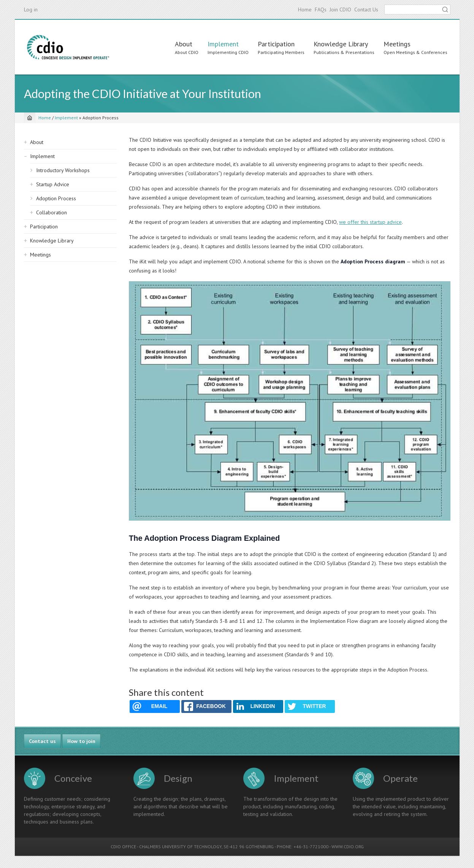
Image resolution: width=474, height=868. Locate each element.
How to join (81, 741)
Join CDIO (340, 10)
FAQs (321, 10)
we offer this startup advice (370, 222)
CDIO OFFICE (123, 847)
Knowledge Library (341, 44)
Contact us (42, 741)
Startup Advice (53, 184)
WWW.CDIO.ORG (348, 847)
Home (305, 10)
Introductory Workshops (63, 170)
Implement (223, 44)
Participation (276, 44)
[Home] (30, 118)
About (184, 44)
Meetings (397, 44)
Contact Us (366, 10)
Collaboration (52, 212)
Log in (31, 10)
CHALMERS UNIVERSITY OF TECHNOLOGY (180, 847)
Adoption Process (56, 198)
